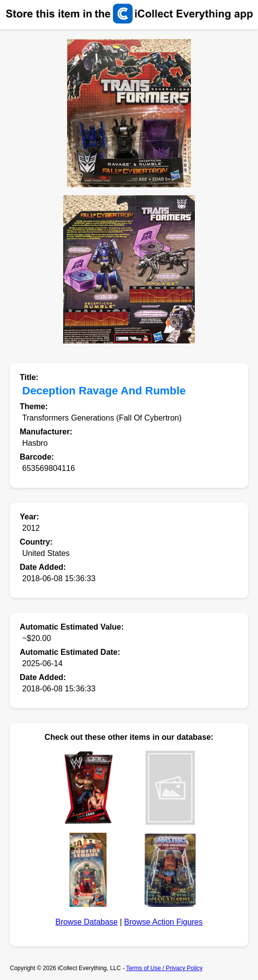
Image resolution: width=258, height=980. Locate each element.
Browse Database (86, 922)
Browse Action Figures (164, 922)
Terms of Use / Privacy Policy (164, 968)
